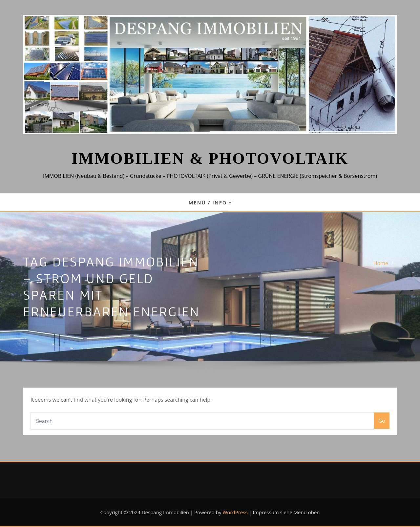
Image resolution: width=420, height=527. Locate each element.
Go (382, 421)
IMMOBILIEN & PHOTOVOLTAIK (210, 158)
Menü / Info (210, 202)
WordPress (235, 512)
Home (381, 263)
